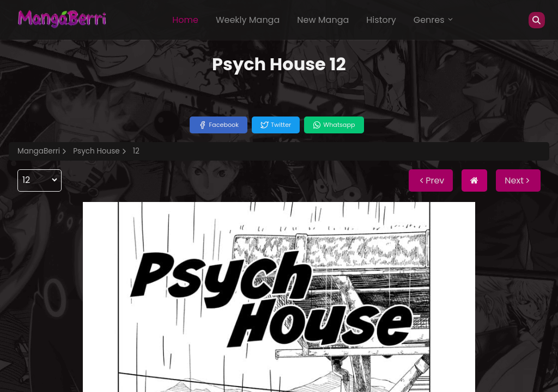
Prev (431, 180)
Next (518, 180)
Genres (434, 20)
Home (185, 20)
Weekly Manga (248, 20)
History (381, 20)
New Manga (323, 20)
